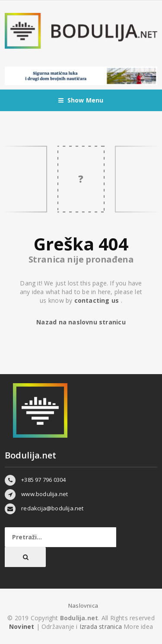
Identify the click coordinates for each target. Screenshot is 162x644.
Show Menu (81, 100)
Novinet (22, 626)
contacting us (98, 300)
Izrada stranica (102, 626)
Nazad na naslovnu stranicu (81, 322)
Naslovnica (83, 606)
